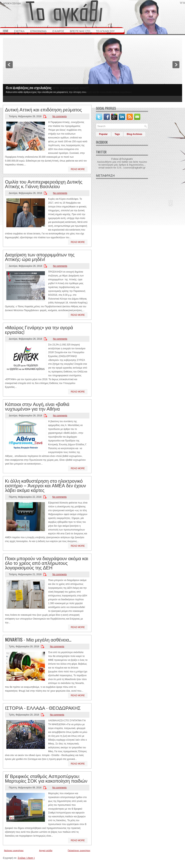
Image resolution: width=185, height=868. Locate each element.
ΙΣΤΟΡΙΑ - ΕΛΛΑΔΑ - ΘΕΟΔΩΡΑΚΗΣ (43, 708)
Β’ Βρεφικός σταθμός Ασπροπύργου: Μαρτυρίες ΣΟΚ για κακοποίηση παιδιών (46, 778)
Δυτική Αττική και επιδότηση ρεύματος (43, 109)
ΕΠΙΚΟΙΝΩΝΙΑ (38, 31)
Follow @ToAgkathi (122, 159)
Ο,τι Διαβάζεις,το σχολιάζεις (29, 88)
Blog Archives (135, 134)
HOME (6, 31)
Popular (103, 134)
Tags (117, 134)
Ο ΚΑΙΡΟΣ (58, 31)
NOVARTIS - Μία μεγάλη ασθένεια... (38, 639)
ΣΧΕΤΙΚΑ (19, 31)
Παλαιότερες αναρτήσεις (79, 850)
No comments (60, 116)
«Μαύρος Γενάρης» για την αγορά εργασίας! (39, 329)
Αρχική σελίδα (12, 3)
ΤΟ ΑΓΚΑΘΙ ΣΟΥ (105, 31)
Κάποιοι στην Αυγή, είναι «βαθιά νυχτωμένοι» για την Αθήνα (37, 406)
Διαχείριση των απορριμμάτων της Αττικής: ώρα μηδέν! (40, 257)
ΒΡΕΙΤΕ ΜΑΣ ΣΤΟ (80, 31)
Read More (78, 169)
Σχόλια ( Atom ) (26, 858)
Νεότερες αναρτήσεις (14, 850)
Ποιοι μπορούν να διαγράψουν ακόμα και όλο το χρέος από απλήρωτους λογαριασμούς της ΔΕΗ (47, 563)
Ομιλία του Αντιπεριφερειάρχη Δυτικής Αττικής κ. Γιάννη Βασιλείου (44, 184)
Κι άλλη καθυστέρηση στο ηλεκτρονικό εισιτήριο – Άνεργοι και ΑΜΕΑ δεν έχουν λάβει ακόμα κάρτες (45, 485)
